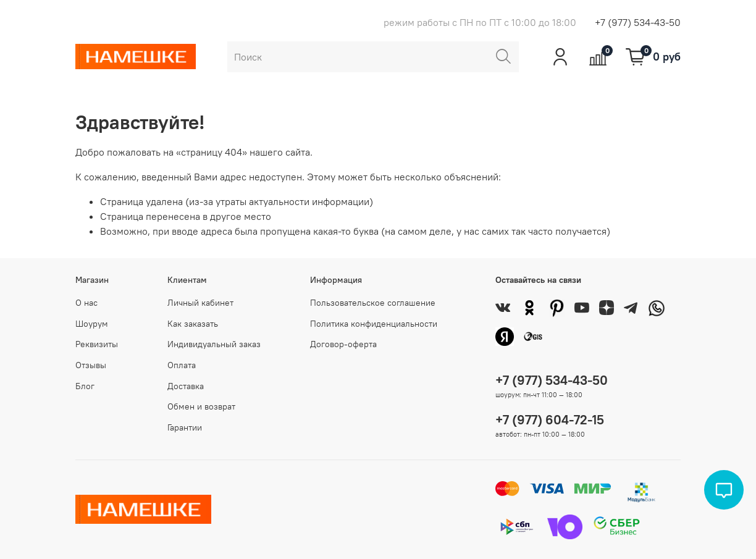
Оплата (182, 365)
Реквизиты (97, 344)
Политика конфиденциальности (374, 324)
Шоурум (92, 324)
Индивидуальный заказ (214, 344)
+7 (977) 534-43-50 (638, 22)
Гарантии (185, 427)
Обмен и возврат (201, 406)
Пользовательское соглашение (373, 303)
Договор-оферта (343, 344)
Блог (85, 386)
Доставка (186, 386)
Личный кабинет (200, 303)
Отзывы (91, 365)
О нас (86, 303)
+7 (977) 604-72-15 (550, 420)
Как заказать (193, 324)
